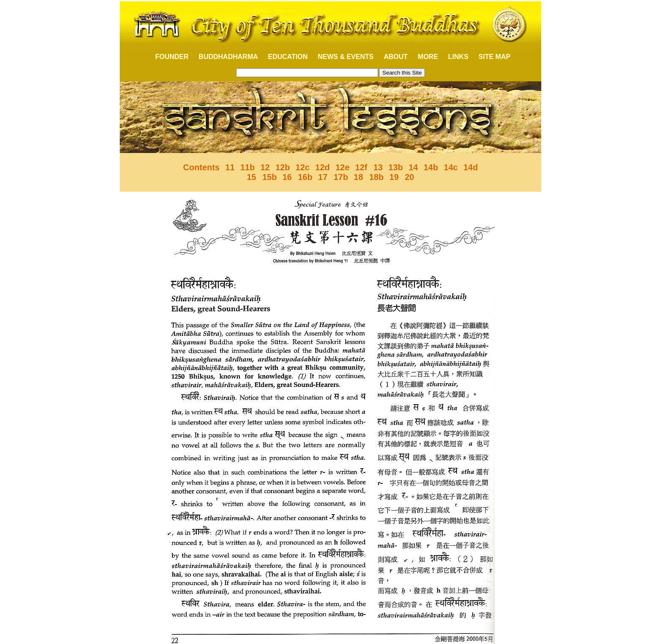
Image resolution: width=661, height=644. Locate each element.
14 (413, 167)
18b (376, 177)
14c (451, 167)
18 (360, 177)
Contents (201, 167)
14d (470, 167)
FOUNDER (167, 57)
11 (230, 167)
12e (343, 167)
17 (324, 177)
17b (341, 177)
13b (395, 167)
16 (288, 177)
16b (305, 177)
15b (269, 177)
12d (322, 167)
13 (378, 167)
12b (282, 167)
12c (302, 167)
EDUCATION (288, 57)
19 (394, 177)
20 (408, 177)
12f (362, 167)
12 (265, 167)
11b (247, 167)
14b (431, 167)
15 (253, 177)
